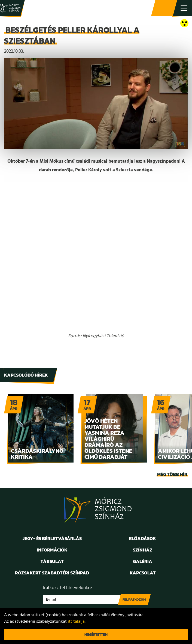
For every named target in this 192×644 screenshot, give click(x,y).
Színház (143, 550)
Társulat (52, 561)
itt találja (76, 622)
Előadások (143, 538)
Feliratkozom (134, 600)
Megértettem (96, 635)
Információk (52, 550)
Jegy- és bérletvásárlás (165, 8)
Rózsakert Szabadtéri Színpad (52, 573)
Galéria (143, 561)
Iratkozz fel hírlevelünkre (68, 588)
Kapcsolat (143, 573)
